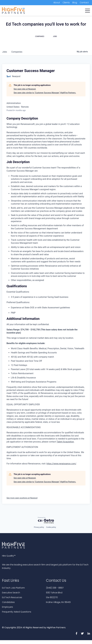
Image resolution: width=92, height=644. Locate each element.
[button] (88, 10)
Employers (7, 607)
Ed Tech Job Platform (13, 588)
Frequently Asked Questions (17, 612)
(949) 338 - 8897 (55, 588)
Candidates (8, 602)
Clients (66, 3)
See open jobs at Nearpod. (25, 89)
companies (17, 52)
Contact (84, 3)
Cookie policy (51, 527)
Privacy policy (39, 527)
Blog (75, 3)
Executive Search (11, 593)
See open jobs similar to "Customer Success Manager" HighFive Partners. (45, 93)
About (57, 3)
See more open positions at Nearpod (22, 498)
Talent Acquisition (65, 442)
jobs (5, 52)
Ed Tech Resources (12, 597)
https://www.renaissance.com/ (61, 464)
